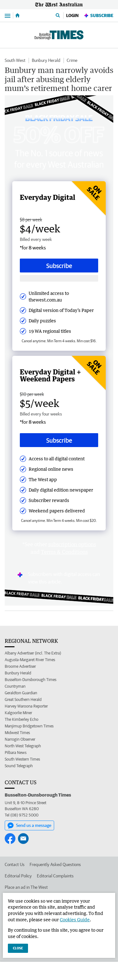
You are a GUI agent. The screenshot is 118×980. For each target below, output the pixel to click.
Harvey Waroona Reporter (26, 706)
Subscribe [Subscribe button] (59, 266)
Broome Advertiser (20, 666)
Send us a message (29, 826)
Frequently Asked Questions (55, 864)
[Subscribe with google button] (59, 278)
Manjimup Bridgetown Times (29, 726)
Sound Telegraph (19, 766)
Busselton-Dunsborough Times (31, 680)
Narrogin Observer (20, 739)
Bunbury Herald (46, 60)
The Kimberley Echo (22, 719)
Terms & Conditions (64, 552)
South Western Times (22, 759)
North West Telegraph (23, 746)
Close (18, 948)
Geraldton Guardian (21, 693)
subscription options (72, 544)
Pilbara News (16, 753)
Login (72, 15)
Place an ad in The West (26, 887)
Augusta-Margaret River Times (30, 660)
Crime (72, 60)
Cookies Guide (75, 920)
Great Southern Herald (23, 699)
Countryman (15, 686)
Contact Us (15, 864)
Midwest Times (17, 733)
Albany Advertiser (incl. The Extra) (33, 653)
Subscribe (98, 16)
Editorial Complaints (55, 876)
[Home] (17, 15)
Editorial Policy (18, 876)
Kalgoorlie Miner (18, 713)
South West (15, 60)
